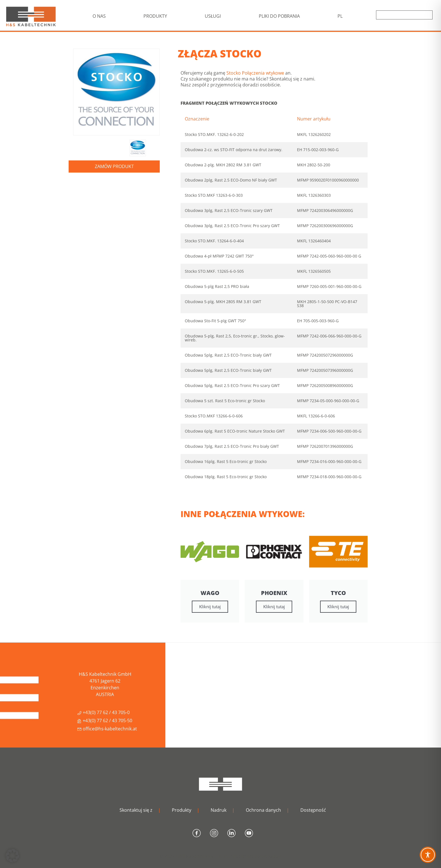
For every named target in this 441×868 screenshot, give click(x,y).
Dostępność (313, 810)
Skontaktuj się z (136, 810)
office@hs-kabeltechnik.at (107, 729)
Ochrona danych (263, 810)
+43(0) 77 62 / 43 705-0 (103, 712)
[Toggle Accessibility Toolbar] (428, 855)
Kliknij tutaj (210, 607)
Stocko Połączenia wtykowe (255, 73)
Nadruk (219, 810)
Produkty (182, 810)
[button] (12, 856)
